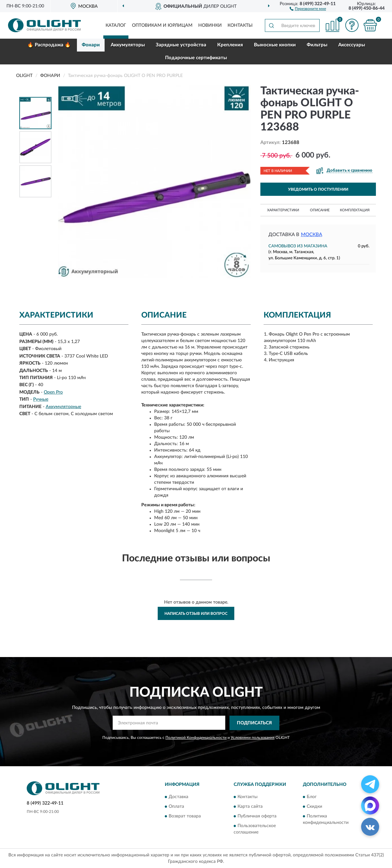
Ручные (41, 399)
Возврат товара (185, 816)
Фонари (91, 45)
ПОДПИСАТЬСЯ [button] (254, 723)
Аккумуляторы (128, 45)
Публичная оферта (257, 816)
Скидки (314, 807)
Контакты (240, 25)
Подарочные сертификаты (196, 58)
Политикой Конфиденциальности (196, 738)
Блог (312, 797)
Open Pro (53, 392)
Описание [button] (320, 210)
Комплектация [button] (355, 210)
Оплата (176, 807)
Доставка (178, 797)
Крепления (230, 45)
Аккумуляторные (63, 407)
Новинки (210, 25)
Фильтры (317, 45)
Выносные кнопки (275, 45)
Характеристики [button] (283, 210)
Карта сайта (250, 807)
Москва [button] (312, 235)
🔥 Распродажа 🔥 (49, 45)
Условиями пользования (253, 738)
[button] (308, 8)
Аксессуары (352, 45)
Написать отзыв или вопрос (196, 614)
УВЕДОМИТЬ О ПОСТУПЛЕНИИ (318, 189)
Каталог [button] (116, 25)
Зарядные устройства (181, 45)
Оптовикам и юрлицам (162, 25)
